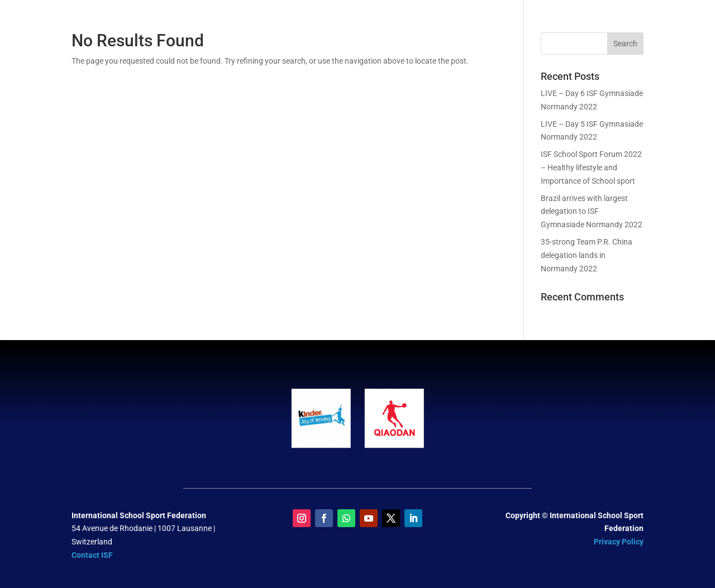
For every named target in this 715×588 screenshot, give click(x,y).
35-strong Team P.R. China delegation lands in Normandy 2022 (587, 255)
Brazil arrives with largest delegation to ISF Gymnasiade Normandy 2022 (592, 212)
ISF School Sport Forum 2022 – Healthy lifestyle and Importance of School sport (591, 168)
